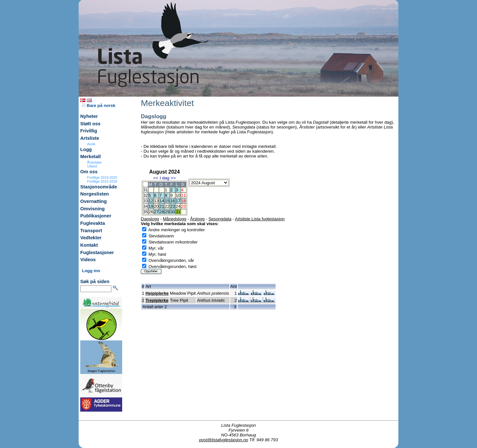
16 (173, 201)
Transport (91, 231)
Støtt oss (90, 124)
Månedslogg (175, 219)
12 (151, 201)
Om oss (89, 172)
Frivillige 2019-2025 (102, 177)
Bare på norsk (99, 105)
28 (162, 212)
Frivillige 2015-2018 (102, 181)
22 (167, 206)
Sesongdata (220, 219)
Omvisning (92, 209)
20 (156, 206)
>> (173, 178)
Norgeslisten (95, 194)
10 (178, 195)
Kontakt (89, 245)
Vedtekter (91, 238)
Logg (86, 149)
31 (178, 212)
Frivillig (89, 131)
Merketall (91, 157)
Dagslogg (150, 219)
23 (173, 206)
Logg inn (91, 271)
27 (156, 212)
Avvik (91, 144)
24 (178, 206)
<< (156, 178)
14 (162, 201)
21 (162, 206)
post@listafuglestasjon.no (224, 440)
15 (167, 201)
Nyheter (89, 116)
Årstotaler (94, 162)
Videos (88, 260)
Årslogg (197, 219)
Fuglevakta (93, 223)
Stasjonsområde (99, 187)
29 (167, 212)
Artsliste (90, 138)
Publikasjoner (96, 216)
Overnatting (93, 201)
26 (151, 212)
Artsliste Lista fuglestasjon (260, 219)
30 (173, 212)
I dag (164, 178)
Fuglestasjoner (97, 253)
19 (151, 206)
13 (156, 201)
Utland (92, 166)
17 (178, 201)
